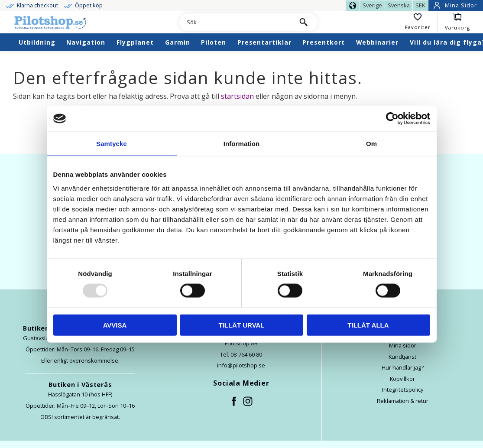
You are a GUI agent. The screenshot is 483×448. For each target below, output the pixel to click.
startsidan (237, 96)
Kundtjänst (402, 357)
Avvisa (115, 325)
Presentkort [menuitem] (324, 42)
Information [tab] (242, 144)
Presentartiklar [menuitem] (264, 42)
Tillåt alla (368, 325)
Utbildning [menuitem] (37, 42)
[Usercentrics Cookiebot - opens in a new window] (392, 119)
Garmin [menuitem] (178, 42)
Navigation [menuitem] (86, 42)
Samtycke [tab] (112, 144)
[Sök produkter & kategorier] (235, 23)
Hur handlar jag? (403, 367)
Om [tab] (371, 144)
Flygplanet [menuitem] (135, 42)
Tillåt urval (241, 325)
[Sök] (303, 22)
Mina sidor (403, 345)
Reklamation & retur (403, 401)
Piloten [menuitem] (214, 42)
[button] (421, 23)
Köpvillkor (402, 379)
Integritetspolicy (403, 390)
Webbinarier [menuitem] (377, 42)
